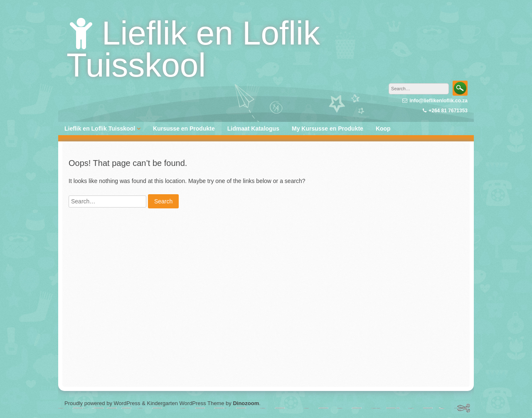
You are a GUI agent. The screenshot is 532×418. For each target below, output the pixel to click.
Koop (383, 129)
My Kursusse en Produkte (328, 129)
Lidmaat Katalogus (253, 129)
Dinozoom (246, 403)
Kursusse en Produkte (184, 129)
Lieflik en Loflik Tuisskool (193, 49)
